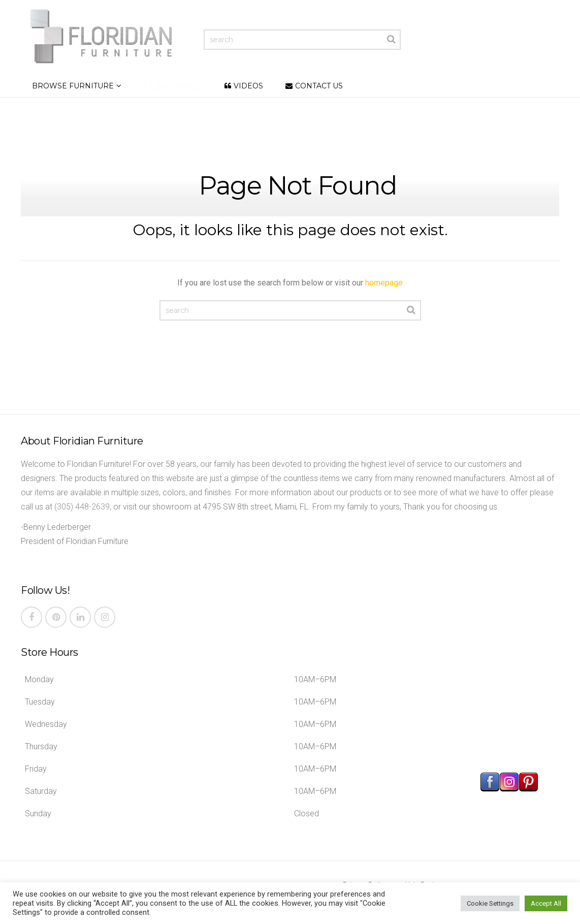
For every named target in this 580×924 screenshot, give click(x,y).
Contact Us (319, 86)
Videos (248, 86)
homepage (384, 283)
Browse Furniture (73, 86)
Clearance (173, 86)
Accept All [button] (546, 903)
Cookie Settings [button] (490, 903)
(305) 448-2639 (82, 507)
